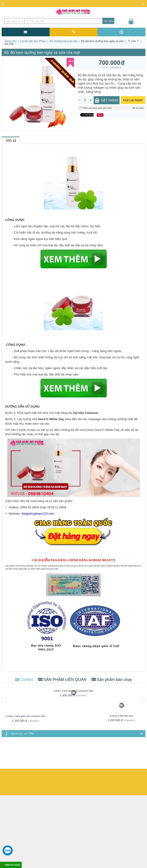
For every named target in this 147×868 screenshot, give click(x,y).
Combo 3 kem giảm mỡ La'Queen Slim (73, 691)
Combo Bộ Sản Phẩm (33, 41)
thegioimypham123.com (38, 514)
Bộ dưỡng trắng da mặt (64, 41)
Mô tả (11, 140)
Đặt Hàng (106, 100)
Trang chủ (11, 41)
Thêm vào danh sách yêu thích (96, 108)
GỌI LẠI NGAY (133, 100)
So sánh (138, 108)
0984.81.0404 (10, 865)
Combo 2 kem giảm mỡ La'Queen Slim (26, 716)
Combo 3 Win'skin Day (121, 716)
